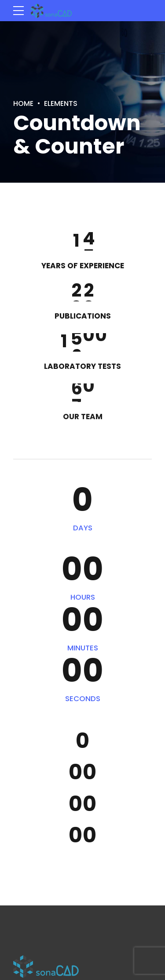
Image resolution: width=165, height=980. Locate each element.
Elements (65, 103)
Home (24, 103)
